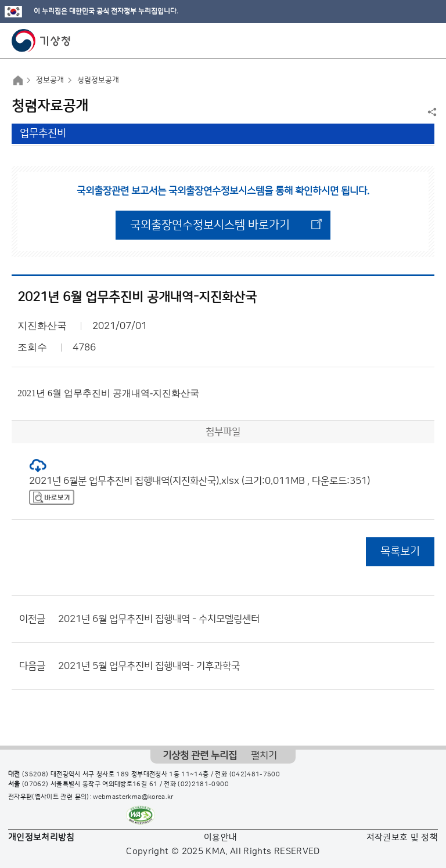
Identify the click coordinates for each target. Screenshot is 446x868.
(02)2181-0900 (203, 784)
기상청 (41, 41)
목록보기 (400, 551)
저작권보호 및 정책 (402, 838)
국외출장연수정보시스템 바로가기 (210, 225)
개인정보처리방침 (42, 838)
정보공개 (50, 80)
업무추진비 (43, 133)
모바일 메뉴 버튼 (427, 41)
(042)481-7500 (255, 775)
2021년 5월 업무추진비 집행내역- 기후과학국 (149, 666)
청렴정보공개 (98, 80)
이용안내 (220, 838)
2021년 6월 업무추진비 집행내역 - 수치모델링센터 (159, 619)
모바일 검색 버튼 (409, 41)
